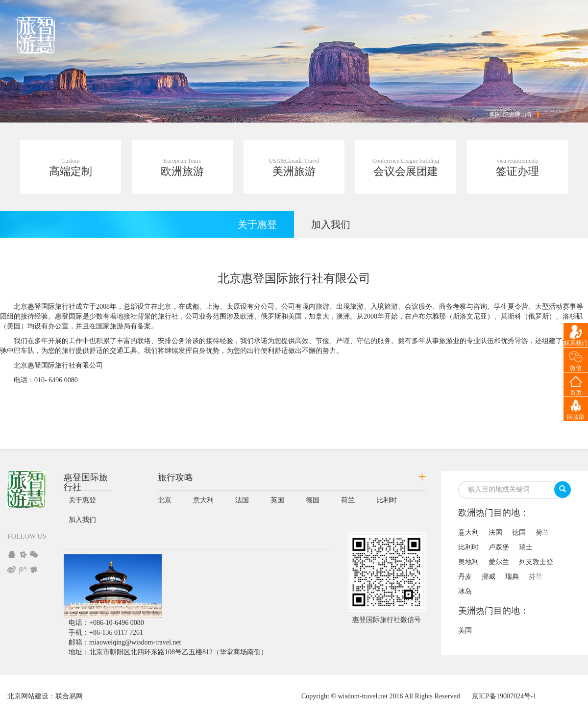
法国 (242, 500)
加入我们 (331, 224)
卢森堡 (499, 547)
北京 (165, 500)
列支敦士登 (536, 562)
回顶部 (576, 417)
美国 (465, 631)
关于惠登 (257, 224)
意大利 (203, 500)
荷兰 (348, 500)
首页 (576, 393)
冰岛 (465, 591)
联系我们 (576, 343)
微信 (576, 368)
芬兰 (536, 577)
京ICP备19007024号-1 (504, 696)
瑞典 (512, 577)
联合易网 (69, 696)
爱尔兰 (499, 562)
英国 (277, 500)
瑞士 (526, 547)
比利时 (387, 500)
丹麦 (465, 577)
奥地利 (468, 562)
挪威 (489, 577)
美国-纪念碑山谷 (511, 115)
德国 (313, 500)
